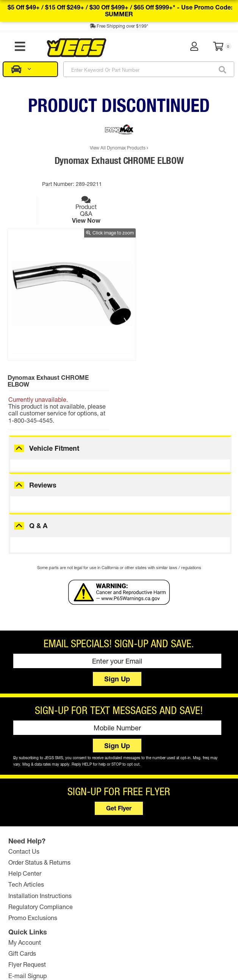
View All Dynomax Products (119, 148)
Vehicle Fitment (54, 393)
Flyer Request (103, 819)
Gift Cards (98, 808)
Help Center (26, 819)
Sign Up (117, 624)
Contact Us (25, 796)
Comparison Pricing (188, 958)
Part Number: (55, 184)
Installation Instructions (41, 841)
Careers (169, 830)
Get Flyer (119, 753)
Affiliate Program (181, 841)
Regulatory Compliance (42, 852)
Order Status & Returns (41, 808)
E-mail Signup (103, 830)
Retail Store (174, 819)
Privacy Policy (149, 958)
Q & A (38, 471)
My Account (100, 796)
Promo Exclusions (34, 863)
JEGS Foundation (182, 808)
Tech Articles (27, 830)
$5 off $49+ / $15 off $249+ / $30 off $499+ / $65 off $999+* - (120, 10)
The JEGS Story (179, 796)
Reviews (43, 430)
